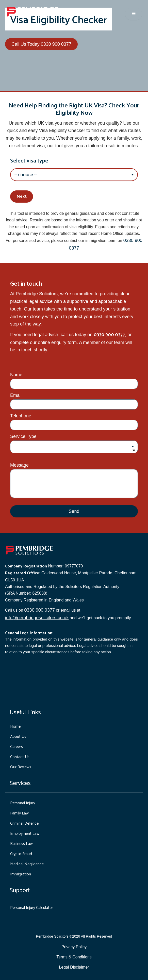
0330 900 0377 (40, 610)
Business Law (21, 844)
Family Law (19, 813)
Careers (17, 747)
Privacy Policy (74, 947)
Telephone (21, 416)
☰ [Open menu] (134, 14)
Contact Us (20, 757)
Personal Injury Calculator (32, 908)
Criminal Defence (24, 823)
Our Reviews (21, 767)
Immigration (21, 874)
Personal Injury (23, 803)
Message (19, 465)
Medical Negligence (27, 864)
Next (22, 197)
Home (15, 726)
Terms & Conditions (74, 957)
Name (16, 375)
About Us (18, 737)
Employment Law (25, 834)
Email (16, 395)
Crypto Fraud (21, 854)
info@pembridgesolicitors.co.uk (37, 618)
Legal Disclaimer (74, 967)
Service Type (23, 436)
